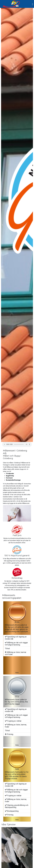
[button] (13, 440)
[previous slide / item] (2, 225)
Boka (17, 673)
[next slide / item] (32, 225)
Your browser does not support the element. (17, 444)
